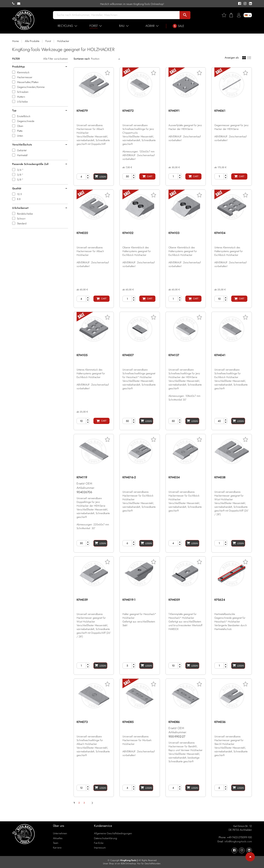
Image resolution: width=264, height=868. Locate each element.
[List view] (249, 57)
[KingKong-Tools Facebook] (239, 4)
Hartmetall (22, 155)
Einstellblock (24, 116)
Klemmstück (23, 72)
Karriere (57, 848)
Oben (20, 126)
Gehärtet (22, 150)
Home (15, 41)
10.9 (19, 194)
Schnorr (21, 219)
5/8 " (20, 180)
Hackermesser (25, 77)
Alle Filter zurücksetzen (56, 59)
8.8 (19, 199)
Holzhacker (63, 41)
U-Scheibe (22, 102)
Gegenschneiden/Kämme (31, 87)
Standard (22, 223)
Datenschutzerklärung (106, 838)
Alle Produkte (32, 41)
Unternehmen (60, 833)
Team (56, 843)
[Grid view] (244, 58)
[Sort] (104, 59)
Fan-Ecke (99, 843)
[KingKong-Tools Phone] (15, 4)
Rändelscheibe (25, 214)
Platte (20, 131)
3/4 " (20, 170)
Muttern (21, 97)
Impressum (100, 848)
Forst (48, 41)
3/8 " (20, 175)
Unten (20, 136)
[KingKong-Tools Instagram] (244, 4)
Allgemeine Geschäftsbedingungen (113, 833)
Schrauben (23, 92)
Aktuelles (58, 838)
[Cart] (147, 176)
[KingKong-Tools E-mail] (20, 4)
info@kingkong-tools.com (238, 841)
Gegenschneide (26, 121)
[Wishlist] (225, 15)
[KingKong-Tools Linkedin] (249, 4)
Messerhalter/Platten (28, 82)
